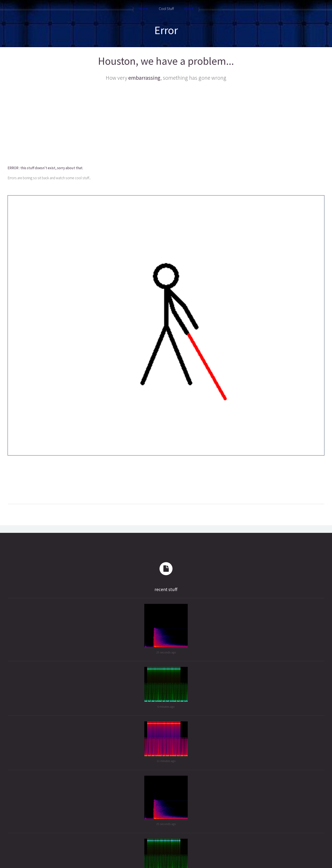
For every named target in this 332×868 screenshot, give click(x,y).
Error (166, 30)
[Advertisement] (145, 124)
